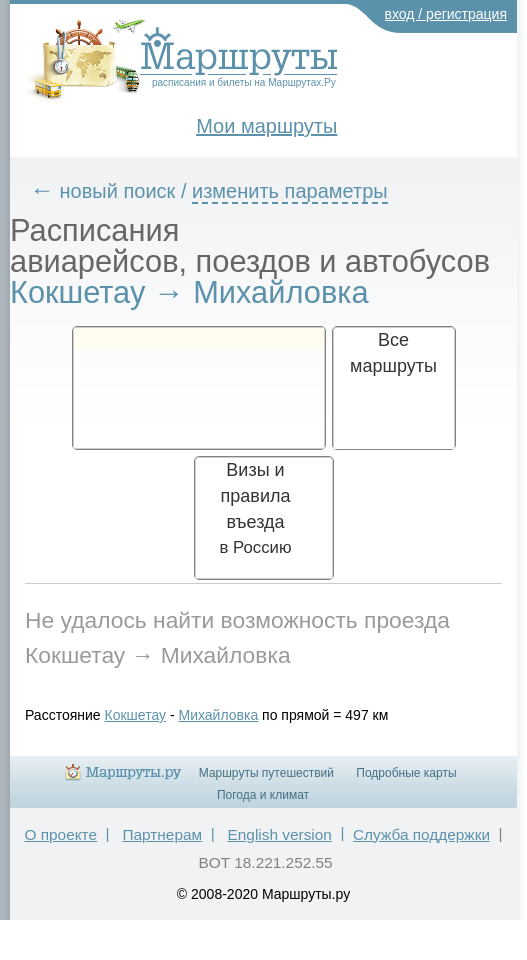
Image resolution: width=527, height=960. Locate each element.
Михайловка (218, 715)
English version (280, 834)
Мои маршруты (266, 126)
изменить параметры (290, 191)
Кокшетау (136, 715)
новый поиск (118, 191)
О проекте (60, 834)
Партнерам (162, 834)
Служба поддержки (421, 834)
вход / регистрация (446, 14)
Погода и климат (263, 795)
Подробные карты (406, 773)
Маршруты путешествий (266, 773)
